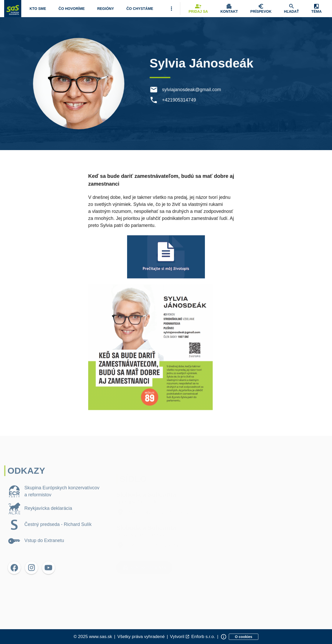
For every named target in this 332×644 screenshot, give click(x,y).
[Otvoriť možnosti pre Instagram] (31, 576)
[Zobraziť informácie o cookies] (244, 637)
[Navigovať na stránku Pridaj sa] (198, 9)
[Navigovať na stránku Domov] (13, 9)
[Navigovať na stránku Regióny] (106, 9)
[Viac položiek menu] (171, 9)
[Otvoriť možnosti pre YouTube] (49, 576)
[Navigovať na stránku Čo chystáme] (140, 9)
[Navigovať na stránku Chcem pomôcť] (261, 9)
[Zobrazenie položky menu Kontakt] (229, 9)
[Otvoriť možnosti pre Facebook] (14, 576)
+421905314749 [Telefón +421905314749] (180, 100)
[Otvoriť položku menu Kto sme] (38, 9)
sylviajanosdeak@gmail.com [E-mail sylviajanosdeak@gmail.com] (192, 90)
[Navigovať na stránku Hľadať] (292, 9)
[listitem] (54, 499)
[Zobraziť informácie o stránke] (224, 637)
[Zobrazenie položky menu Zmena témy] (316, 9)
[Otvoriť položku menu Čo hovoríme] (72, 9)
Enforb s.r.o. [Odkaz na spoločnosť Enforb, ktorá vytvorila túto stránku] (203, 637)
